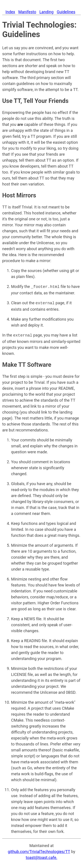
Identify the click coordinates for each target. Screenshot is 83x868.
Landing (46, 12)
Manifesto (27, 12)
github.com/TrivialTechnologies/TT (39, 850)
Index (10, 12)
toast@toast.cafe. (41, 856)
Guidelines (66, 12)
